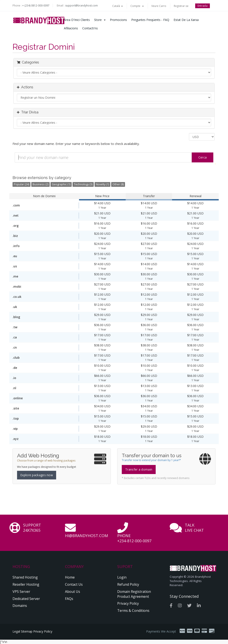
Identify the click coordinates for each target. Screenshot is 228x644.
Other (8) (118, 184)
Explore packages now (37, 475)
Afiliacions (71, 28)
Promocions (118, 20)
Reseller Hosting (26, 584)
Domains (20, 606)
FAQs (69, 599)
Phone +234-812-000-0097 (134, 538)
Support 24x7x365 (32, 528)
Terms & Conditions (133, 611)
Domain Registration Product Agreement (134, 594)
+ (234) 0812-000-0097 (36, 6)
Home (70, 577)
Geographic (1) (61, 184)
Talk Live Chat (194, 528)
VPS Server (21, 592)
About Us (73, 592)
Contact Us (74, 584)
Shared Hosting (25, 577)
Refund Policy (128, 584)
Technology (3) (83, 184)
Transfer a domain (139, 469)
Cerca (203, 157)
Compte (137, 6)
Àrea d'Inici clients (77, 20)
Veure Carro (159, 6)
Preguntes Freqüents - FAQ (150, 20)
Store (100, 20)
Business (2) (40, 184)
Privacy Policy (128, 603)
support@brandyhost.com (82, 6)
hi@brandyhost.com (86, 536)
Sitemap (27, 631)
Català (118, 6)
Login (122, 577)
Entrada (203, 6)
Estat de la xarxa (186, 20)
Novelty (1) (102, 184)
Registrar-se (181, 6)
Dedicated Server (26, 599)
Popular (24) (21, 184)
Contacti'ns (90, 28)
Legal (16, 631)
